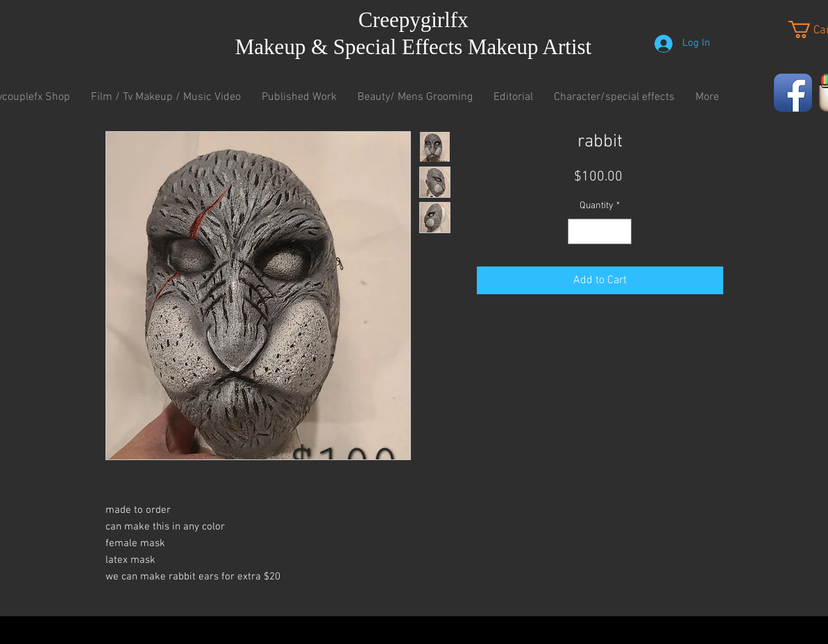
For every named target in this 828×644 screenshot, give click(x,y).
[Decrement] (578, 231)
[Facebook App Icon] (793, 93)
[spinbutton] (600, 231)
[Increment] (621, 231)
